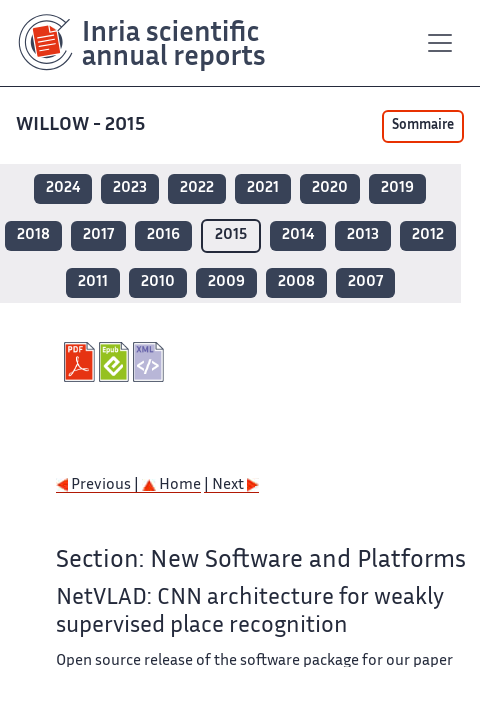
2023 (130, 188)
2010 (158, 282)
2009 (226, 282)
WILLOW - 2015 (82, 125)
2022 (197, 188)
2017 (98, 235)
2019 (397, 188)
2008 (296, 282)
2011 (93, 282)
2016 (163, 235)
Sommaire (423, 126)
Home (171, 485)
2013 (363, 235)
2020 (330, 188)
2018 (33, 235)
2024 (63, 188)
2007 (365, 282)
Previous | (99, 485)
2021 (263, 188)
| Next (231, 485)
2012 (428, 235)
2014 (298, 235)
